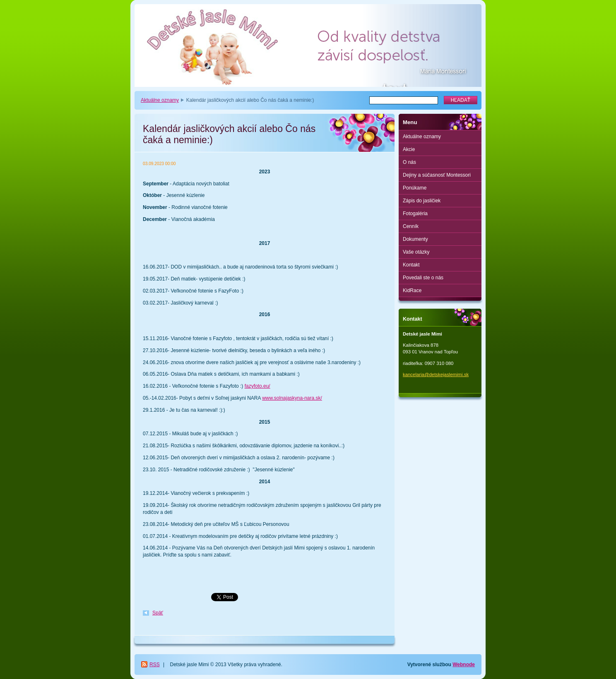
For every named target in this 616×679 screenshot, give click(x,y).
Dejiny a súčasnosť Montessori (437, 175)
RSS (155, 665)
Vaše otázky (416, 252)
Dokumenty (415, 239)
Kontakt (411, 265)
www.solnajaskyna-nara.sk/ (292, 398)
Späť (158, 613)
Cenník (411, 226)
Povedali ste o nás (423, 278)
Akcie (409, 149)
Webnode (464, 665)
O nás (409, 162)
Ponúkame (415, 188)
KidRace (412, 290)
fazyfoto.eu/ (257, 386)
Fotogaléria (415, 214)
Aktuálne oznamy (160, 100)
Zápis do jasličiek (422, 201)
